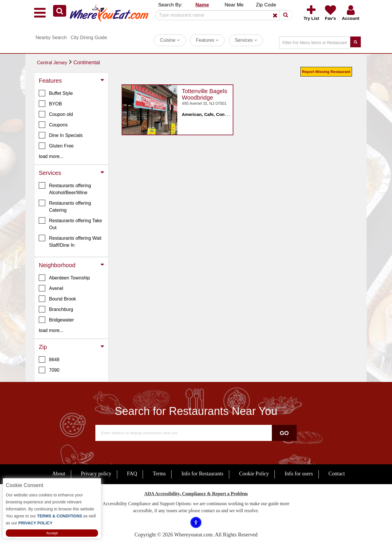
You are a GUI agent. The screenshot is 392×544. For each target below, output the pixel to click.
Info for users (299, 474)
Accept (52, 533)
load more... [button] (51, 156)
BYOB (50, 104)
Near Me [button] (234, 5)
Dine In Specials (61, 135)
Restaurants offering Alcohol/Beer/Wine (65, 189)
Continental (87, 62)
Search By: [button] (170, 5)
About (59, 474)
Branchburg (56, 309)
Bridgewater (56, 320)
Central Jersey (52, 63)
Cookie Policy (254, 474)
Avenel (51, 288)
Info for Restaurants (202, 474)
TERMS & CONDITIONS (59, 516)
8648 (49, 359)
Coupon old (56, 114)
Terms (159, 474)
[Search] (222, 15)
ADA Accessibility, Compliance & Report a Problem (196, 494)
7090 (49, 370)
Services (246, 40)
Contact (337, 474)
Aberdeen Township (64, 278)
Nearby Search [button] (51, 38)
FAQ (132, 474)
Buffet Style (56, 93)
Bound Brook (57, 299)
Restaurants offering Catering (65, 206)
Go (284, 433)
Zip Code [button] (266, 5)
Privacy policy (96, 474)
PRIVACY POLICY (35, 523)
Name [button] (202, 5)
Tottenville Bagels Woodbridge (204, 94)
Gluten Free (56, 146)
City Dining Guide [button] (89, 38)
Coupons (53, 125)
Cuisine (170, 40)
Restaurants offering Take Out (70, 224)
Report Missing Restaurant (326, 72)
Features (207, 40)
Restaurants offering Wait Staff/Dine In (70, 241)
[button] (60, 11)
